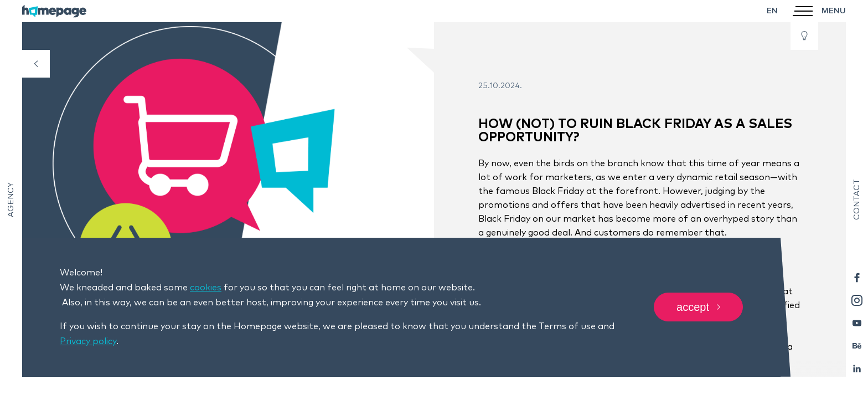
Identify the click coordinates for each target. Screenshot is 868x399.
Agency (11, 200)
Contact (857, 199)
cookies (206, 288)
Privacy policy (88, 341)
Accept (698, 308)
